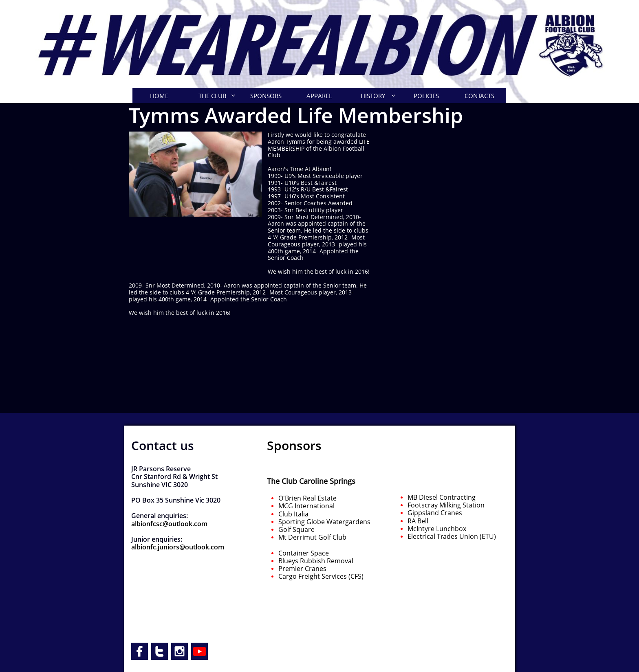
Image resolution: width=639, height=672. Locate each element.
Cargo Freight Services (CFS (320, 576)
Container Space (304, 553)
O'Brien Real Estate (307, 498)
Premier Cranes (302, 569)
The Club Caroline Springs (311, 481)
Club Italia (293, 514)
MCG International (306, 506)
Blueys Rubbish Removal (316, 561)
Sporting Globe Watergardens (325, 522)
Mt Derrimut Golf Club (312, 537)
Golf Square (296, 529)
